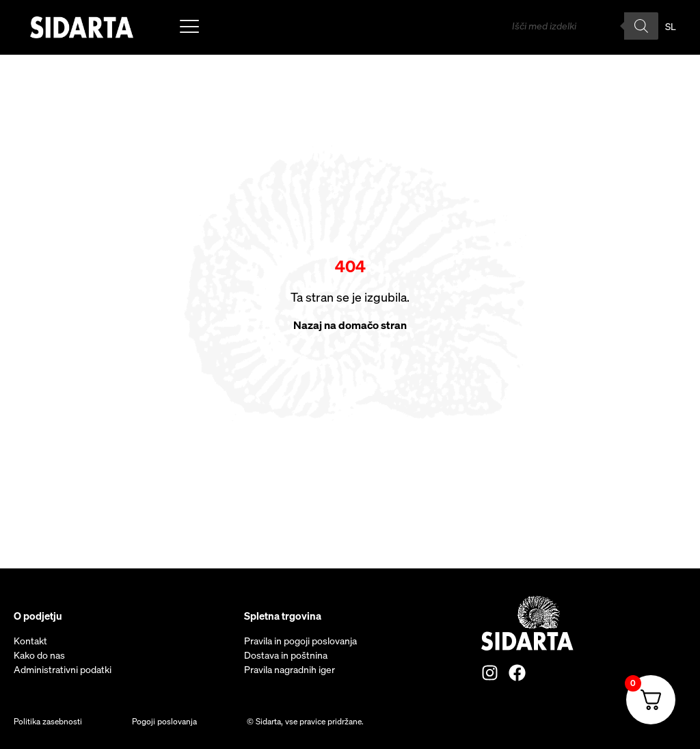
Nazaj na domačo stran (350, 325)
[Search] (641, 26)
